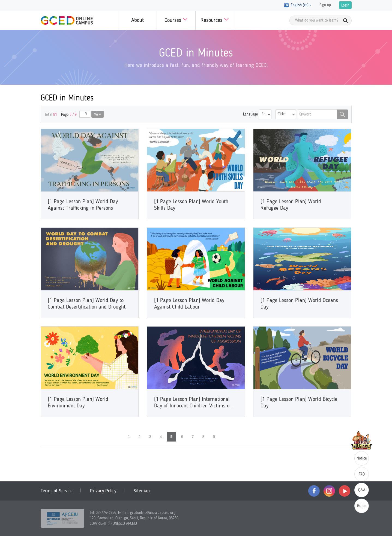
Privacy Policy (103, 491)
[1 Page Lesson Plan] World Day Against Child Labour (189, 304)
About (137, 20)
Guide (362, 506)
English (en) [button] (298, 5)
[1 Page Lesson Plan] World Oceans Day (299, 304)
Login (345, 5)
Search (342, 114)
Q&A (362, 490)
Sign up (325, 5)
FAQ (362, 474)
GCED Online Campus (67, 20)
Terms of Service (57, 491)
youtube (345, 491)
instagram (329, 491)
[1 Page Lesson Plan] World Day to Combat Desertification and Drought (87, 304)
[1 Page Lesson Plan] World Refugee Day (291, 205)
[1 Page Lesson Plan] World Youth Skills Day (191, 205)
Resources (215, 19)
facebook (314, 491)
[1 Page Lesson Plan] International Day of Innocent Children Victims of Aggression (193, 403)
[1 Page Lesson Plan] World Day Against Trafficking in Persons (83, 205)
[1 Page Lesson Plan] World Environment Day (78, 403)
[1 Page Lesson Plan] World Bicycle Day (299, 403)
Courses (176, 19)
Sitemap (142, 491)
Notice (362, 459)
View (98, 115)
